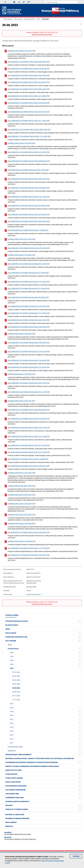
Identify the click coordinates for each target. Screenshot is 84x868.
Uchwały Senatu (30, 19)
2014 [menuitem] (12, 731)
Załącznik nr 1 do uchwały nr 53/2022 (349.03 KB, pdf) (27, 533)
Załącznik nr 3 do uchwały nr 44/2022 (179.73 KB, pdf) (27, 282)
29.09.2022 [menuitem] (16, 692)
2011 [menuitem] (12, 743)
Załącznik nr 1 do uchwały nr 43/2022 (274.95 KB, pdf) (27, 248)
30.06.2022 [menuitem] (16, 688)
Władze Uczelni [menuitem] (12, 625)
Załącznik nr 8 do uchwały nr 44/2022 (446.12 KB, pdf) (27, 320)
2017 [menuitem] (12, 719)
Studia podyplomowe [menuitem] (14, 778)
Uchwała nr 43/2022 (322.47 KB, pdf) (20, 239)
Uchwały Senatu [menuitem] (13, 649)
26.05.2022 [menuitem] (16, 684)
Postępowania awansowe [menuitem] (16, 786)
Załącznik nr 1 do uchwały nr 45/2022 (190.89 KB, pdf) (27, 343)
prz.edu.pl (8, 832)
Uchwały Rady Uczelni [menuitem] (15, 747)
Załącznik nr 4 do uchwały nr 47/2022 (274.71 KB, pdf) (27, 437)
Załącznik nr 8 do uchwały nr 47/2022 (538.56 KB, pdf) (27, 466)
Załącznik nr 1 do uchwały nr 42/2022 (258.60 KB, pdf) (27, 188)
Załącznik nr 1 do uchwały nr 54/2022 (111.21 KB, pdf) (27, 548)
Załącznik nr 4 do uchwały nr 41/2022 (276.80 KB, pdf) (27, 83)
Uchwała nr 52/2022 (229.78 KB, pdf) (20, 515)
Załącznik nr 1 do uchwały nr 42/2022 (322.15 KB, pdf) (27, 152)
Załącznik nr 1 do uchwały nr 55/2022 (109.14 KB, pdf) (27, 555)
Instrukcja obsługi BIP (15, 815)
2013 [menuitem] (12, 735)
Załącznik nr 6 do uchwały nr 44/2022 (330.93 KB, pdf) (27, 307)
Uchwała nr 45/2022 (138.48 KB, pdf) (20, 334)
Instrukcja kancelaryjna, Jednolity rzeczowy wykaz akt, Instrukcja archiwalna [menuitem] (40, 758)
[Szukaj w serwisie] (79, 2)
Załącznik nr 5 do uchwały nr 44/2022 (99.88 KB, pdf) (27, 298)
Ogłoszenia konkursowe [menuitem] (16, 790)
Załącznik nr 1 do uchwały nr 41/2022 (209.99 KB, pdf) (27, 62)
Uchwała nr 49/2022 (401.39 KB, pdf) (20, 486)
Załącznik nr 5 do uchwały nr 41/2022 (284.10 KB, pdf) (27, 89)
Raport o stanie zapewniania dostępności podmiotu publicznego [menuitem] (32, 766)
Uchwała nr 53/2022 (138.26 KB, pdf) (20, 524)
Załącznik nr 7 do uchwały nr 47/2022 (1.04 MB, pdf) (26, 459)
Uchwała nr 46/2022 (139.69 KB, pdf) (20, 374)
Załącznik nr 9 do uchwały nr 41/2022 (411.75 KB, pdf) (27, 121)
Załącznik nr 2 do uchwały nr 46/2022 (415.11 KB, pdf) (27, 392)
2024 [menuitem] (12, 660)
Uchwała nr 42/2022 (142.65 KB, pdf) (20, 143)
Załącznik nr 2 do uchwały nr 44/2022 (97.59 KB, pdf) (27, 273)
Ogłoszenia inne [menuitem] (12, 794)
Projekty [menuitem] (9, 805)
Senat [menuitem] (44, 629)
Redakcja (9, 826)
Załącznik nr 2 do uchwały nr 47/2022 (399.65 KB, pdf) (27, 419)
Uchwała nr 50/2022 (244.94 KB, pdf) (20, 495)
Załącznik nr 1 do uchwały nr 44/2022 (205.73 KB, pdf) (27, 264)
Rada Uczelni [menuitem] (11, 633)
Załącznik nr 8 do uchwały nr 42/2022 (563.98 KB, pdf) (27, 222)
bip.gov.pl (8, 837)
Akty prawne (18, 19)
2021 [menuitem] (46, 704)
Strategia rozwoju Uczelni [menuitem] (17, 621)
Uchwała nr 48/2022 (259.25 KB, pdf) (20, 473)
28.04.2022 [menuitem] (16, 680)
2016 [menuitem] (12, 723)
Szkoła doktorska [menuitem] (13, 782)
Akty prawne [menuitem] (11, 641)
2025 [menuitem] (12, 656)
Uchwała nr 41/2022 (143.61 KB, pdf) (20, 51)
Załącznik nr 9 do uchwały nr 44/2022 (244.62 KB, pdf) (27, 327)
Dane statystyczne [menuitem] (13, 770)
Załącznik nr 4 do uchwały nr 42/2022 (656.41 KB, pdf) (27, 179)
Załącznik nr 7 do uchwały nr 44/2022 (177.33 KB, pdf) (27, 313)
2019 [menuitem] (12, 711)
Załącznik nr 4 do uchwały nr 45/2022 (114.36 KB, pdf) (27, 368)
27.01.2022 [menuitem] (16, 672)
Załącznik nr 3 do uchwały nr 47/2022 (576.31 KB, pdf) (27, 428)
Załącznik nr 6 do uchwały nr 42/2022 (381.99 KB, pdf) (27, 206)
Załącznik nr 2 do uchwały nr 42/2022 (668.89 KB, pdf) (27, 161)
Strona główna (8, 19)
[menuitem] (80, 621)
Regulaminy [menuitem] (12, 751)
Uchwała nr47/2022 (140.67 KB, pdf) (20, 401)
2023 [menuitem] (12, 664)
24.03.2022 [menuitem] (16, 676)
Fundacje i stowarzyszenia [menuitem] (17, 809)
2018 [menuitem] (12, 715)
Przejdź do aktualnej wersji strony (42, 34)
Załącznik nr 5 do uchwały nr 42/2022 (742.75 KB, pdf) (27, 197)
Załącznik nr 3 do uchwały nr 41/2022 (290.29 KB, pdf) (27, 76)
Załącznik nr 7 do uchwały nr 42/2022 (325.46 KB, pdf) (27, 215)
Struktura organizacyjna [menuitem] (16, 637)
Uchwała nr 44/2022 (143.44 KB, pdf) (20, 255)
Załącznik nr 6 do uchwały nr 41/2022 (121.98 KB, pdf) (27, 96)
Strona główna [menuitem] (12, 616)
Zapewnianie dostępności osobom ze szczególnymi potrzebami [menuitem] (31, 762)
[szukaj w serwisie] (61, 2)
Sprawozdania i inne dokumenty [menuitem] (19, 755)
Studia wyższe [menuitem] (11, 774)
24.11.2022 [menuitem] (16, 696)
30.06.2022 (45, 19)
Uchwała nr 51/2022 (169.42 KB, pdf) (20, 504)
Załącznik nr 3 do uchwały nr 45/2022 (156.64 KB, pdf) (27, 361)
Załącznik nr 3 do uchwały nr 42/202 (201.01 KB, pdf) (27, 170)
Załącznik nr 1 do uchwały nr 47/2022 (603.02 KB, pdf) (27, 410)
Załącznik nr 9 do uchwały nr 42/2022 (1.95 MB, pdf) (26, 230)
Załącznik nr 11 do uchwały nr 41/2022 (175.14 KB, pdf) (28, 137)
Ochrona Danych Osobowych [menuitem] (17, 802)
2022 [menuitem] (46, 668)
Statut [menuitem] (10, 645)
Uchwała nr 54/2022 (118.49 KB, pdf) (20, 542)
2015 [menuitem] (12, 727)
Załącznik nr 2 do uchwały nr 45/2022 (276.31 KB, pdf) (27, 352)
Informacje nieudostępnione (17, 818)
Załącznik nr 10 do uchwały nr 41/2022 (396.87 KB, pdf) (28, 130)
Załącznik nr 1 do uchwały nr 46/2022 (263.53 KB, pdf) (27, 383)
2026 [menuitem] (12, 652)
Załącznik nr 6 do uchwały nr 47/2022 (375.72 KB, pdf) (27, 452)
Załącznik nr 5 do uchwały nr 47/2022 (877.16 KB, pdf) (27, 446)
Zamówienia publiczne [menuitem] (14, 798)
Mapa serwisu (11, 822)
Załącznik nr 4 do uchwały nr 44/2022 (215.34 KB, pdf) (27, 289)
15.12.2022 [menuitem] (16, 700)
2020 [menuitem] (46, 708)
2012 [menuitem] (12, 739)
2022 (38, 19)
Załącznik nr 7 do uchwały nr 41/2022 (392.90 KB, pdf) (27, 103)
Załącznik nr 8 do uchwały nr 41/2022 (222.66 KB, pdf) (27, 112)
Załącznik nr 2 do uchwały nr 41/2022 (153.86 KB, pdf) (27, 69)
